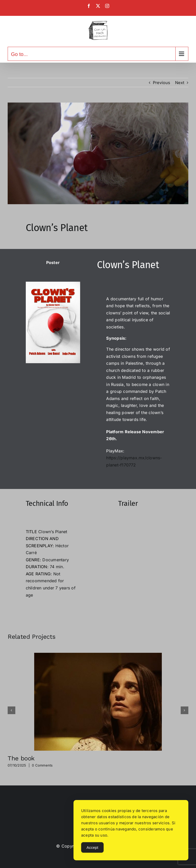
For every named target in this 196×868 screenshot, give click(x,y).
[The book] (98, 655)
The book (21, 758)
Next (180, 83)
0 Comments (42, 765)
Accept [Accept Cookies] (92, 847)
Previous (161, 83)
